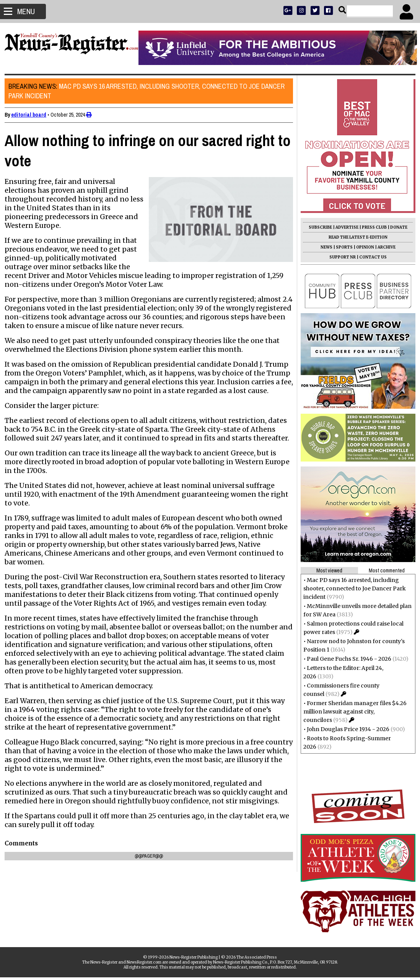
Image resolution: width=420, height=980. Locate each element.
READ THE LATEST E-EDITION (355, 237)
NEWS (323, 247)
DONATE (396, 227)
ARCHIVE (383, 247)
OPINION (362, 247)
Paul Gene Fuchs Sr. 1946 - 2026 (346, 659)
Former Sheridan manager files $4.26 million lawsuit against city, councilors (352, 712)
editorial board (32, 115)
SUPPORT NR (339, 257)
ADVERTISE (344, 227)
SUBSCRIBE (317, 227)
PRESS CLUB (371, 227)
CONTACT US (370, 257)
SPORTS (341, 247)
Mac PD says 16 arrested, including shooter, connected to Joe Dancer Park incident (150, 91)
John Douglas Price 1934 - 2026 (345, 729)
